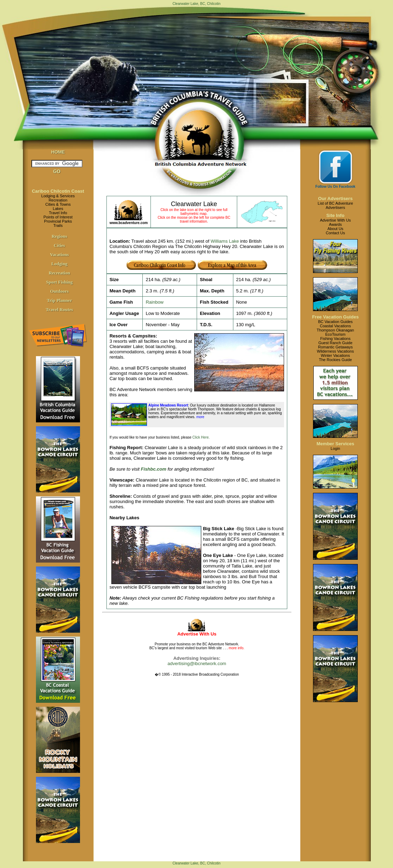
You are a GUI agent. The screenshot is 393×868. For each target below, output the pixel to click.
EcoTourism (335, 334)
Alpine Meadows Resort (168, 405)
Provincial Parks (58, 221)
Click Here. (201, 437)
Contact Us (335, 233)
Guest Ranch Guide (335, 343)
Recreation (58, 200)
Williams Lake (225, 241)
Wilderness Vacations (335, 351)
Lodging (59, 264)
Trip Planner (60, 300)
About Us (335, 229)
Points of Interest (58, 217)
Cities (60, 245)
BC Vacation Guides (335, 322)
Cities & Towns (58, 204)
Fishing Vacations (335, 339)
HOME (58, 152)
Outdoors (59, 291)
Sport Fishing (60, 282)
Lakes (58, 209)
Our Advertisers (336, 199)
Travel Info (58, 213)
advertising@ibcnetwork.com (197, 664)
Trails (58, 225)
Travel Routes (59, 309)
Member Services (335, 444)
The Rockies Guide (336, 360)
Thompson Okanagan (336, 330)
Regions (59, 236)
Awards (335, 224)
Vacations (60, 255)
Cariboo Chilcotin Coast (58, 191)
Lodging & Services (58, 196)
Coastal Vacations (336, 326)
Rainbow (155, 302)
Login (335, 448)
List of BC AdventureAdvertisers (335, 205)
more (200, 417)
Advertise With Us (335, 220)
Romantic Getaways (335, 347)
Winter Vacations (335, 355)
